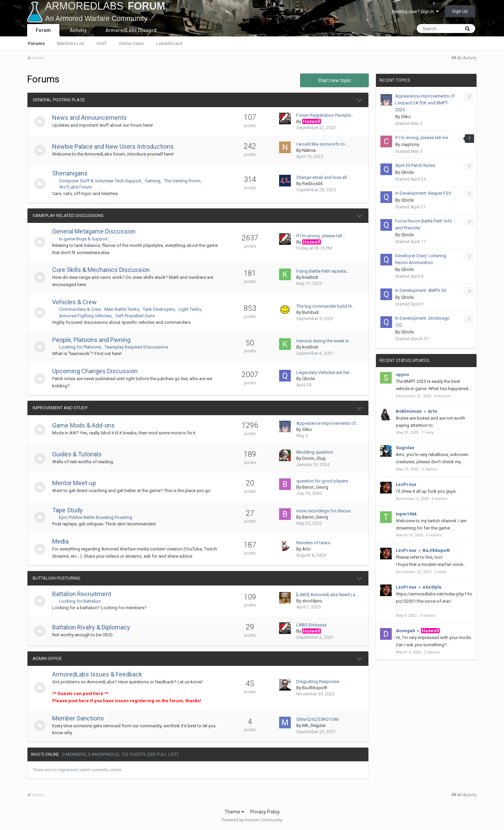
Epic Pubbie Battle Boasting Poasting (98, 517)
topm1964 (406, 514)
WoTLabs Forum (78, 187)
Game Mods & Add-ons (86, 425)
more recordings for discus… (325, 511)
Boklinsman (409, 411)
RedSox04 (312, 184)
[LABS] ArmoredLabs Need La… (327, 595)
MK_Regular (314, 725)
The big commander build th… (326, 306)
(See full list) (163, 754)
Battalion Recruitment (84, 594)
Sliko (307, 429)
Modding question (315, 452)
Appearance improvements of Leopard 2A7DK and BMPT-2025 (425, 103)
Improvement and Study (60, 408)
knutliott (310, 277)
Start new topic (334, 80)
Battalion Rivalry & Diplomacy (94, 627)
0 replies (442, 396)
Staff (101, 43)
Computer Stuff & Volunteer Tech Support (103, 181)
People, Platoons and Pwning (94, 340)
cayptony (410, 144)
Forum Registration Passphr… (325, 115)
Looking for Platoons (83, 347)
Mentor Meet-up (77, 483)
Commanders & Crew (83, 309)
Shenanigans (73, 173)
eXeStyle (432, 587)
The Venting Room (185, 181)
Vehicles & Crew (77, 302)
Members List (71, 43)
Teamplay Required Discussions (139, 347)
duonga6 (405, 631)
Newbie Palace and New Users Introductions (116, 146)
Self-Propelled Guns (138, 316)
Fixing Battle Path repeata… (323, 271)
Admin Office (47, 658)
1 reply (428, 433)
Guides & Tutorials (80, 454)
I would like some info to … (323, 144)
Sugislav (405, 448)
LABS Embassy (311, 625)
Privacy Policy (265, 812)
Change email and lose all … (324, 177)
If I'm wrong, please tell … (321, 236)
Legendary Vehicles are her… (324, 372)
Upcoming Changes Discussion (98, 371)
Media (63, 541)
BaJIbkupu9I (314, 688)
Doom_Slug (314, 458)
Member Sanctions (81, 718)
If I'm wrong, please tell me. (422, 138)
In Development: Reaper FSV (423, 193)
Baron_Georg (315, 487)
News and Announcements (92, 118)
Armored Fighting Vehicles (88, 316)
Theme (234, 812)
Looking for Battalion (83, 601)
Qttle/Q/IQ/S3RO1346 (317, 719)
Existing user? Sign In (415, 12)
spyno (402, 374)
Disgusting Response (318, 681)
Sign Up (460, 11)
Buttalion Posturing (56, 578)
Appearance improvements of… (328, 423)
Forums (36, 43)
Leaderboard (169, 43)
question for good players (322, 481)
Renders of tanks (313, 543)
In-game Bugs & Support (86, 239)
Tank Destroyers (162, 309)
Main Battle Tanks (124, 309)
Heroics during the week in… (324, 341)
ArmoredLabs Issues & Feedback (100, 674)
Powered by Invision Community (252, 820)
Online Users (131, 43)
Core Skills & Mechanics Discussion (104, 270)
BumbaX (311, 312)
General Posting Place (59, 100)
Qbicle (308, 379)
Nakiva (309, 150)
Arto (306, 549)
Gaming (155, 181)
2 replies (432, 652)
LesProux (406, 484)
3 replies (427, 616)
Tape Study (70, 510)
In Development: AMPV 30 (421, 290)
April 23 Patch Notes (415, 165)
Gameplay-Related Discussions (68, 215)
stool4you (312, 601)
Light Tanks (193, 309)
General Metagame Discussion (97, 231)
